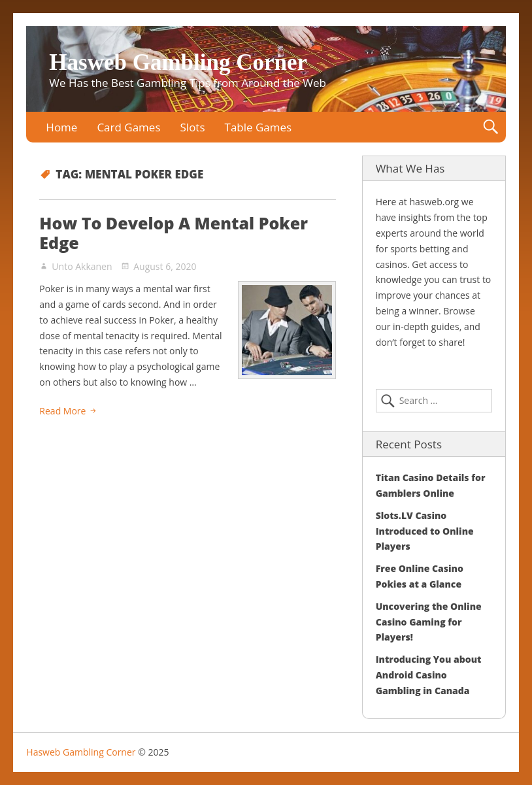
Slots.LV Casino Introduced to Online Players (425, 531)
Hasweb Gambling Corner (178, 62)
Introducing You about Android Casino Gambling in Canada (429, 675)
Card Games (128, 127)
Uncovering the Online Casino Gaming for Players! (429, 622)
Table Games (258, 127)
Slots (193, 127)
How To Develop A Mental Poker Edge (174, 233)
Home (61, 127)
